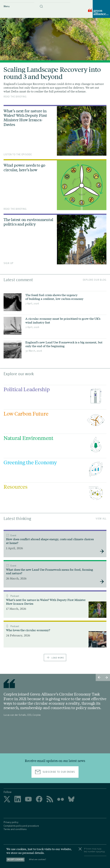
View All (101, 518)
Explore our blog (95, 280)
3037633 (101, 851)
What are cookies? (37, 859)
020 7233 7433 (94, 848)
